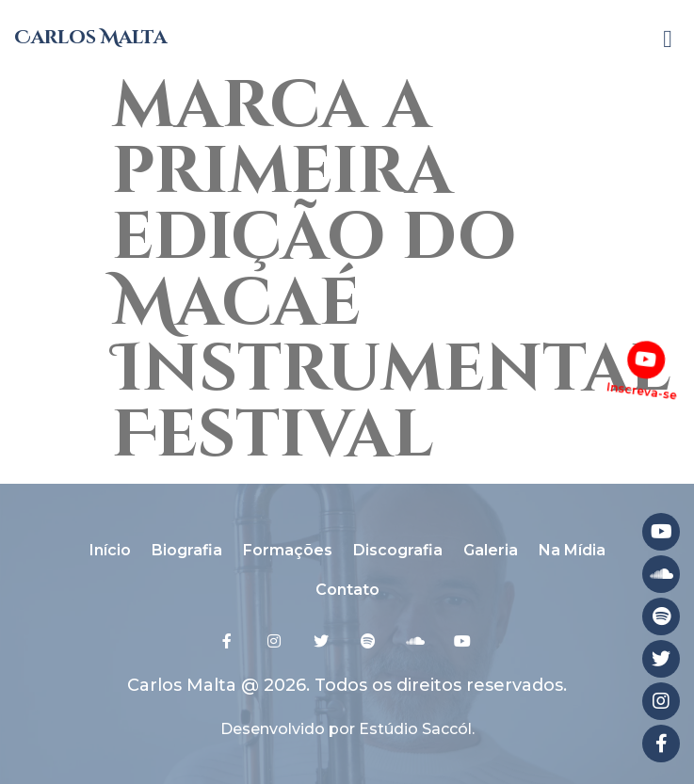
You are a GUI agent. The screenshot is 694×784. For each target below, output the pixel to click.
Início (110, 550)
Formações (288, 550)
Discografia (398, 550)
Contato (347, 590)
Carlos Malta (90, 37)
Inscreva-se (641, 392)
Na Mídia (572, 550)
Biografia (187, 550)
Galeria (491, 550)
